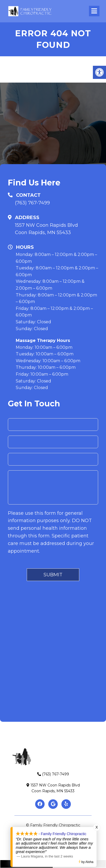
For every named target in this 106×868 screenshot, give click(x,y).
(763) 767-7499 (32, 203)
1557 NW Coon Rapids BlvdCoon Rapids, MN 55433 (46, 229)
